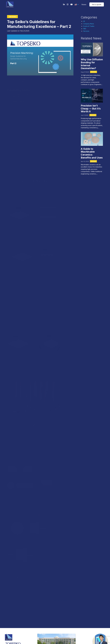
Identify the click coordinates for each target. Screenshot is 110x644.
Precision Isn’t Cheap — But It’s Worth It (91, 109)
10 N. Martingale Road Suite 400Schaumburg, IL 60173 (17, 613)
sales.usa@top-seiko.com (15, 622)
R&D (85, 29)
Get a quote (96, 5)
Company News (89, 24)
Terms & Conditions (10, 629)
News (83, 5)
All (84, 21)
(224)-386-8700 (12, 618)
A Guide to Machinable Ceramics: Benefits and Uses (92, 153)
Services (86, 31)
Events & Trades (89, 26)
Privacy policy (21, 629)
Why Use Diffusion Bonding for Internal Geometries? (92, 64)
